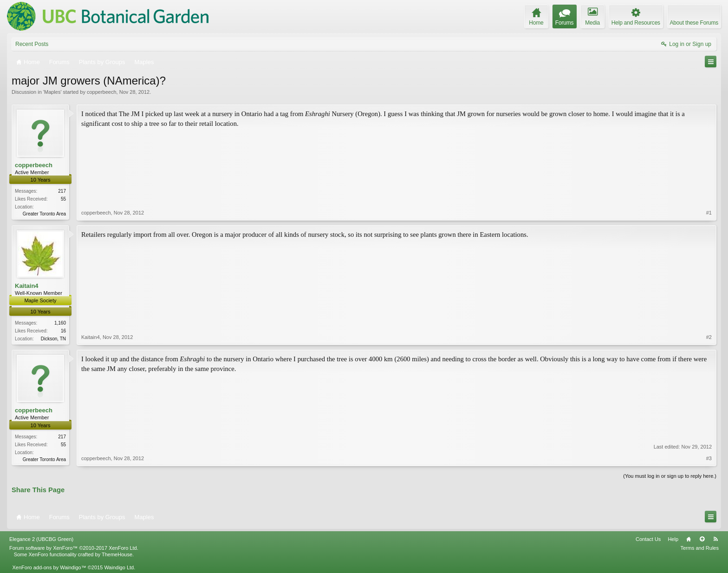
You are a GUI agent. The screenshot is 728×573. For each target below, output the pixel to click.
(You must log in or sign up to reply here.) (670, 476)
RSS (715, 539)
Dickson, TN (53, 339)
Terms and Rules (699, 548)
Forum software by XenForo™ (74, 548)
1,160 (60, 323)
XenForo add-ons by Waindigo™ (49, 567)
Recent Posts (32, 44)
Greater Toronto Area (44, 214)
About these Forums (694, 23)
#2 (709, 337)
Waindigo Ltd (119, 567)
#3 (709, 458)
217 (62, 191)
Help (673, 539)
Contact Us (648, 539)
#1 (709, 213)
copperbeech (102, 92)
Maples (52, 92)
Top (702, 539)
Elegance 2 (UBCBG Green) (41, 539)
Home (689, 539)
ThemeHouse (117, 554)
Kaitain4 (27, 286)
